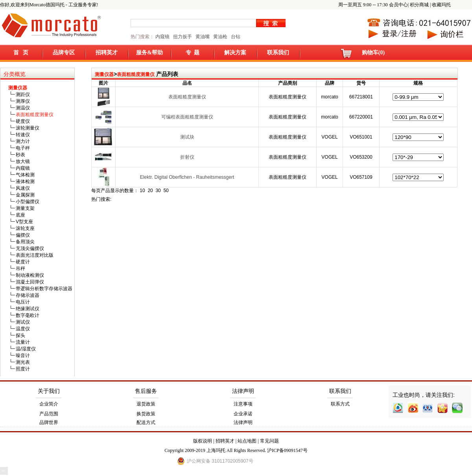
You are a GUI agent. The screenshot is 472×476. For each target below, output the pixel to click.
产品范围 (49, 414)
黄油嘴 (203, 37)
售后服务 (146, 391)
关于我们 (49, 391)
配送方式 (146, 422)
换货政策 (146, 414)
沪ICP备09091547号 (287, 450)
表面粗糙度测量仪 (136, 74)
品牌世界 (49, 422)
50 (166, 191)
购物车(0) (373, 53)
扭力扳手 (183, 37)
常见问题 (269, 441)
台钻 (235, 37)
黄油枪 (220, 37)
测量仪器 (104, 74)
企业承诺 (243, 414)
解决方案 (235, 53)
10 (142, 191)
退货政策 (146, 404)
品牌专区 (64, 53)
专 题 (193, 53)
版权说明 (203, 441)
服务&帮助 (149, 53)
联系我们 (278, 53)
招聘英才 (107, 53)
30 (158, 191)
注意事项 (243, 404)
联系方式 (340, 404)
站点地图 (247, 441)
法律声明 (243, 391)
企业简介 (49, 404)
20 (150, 191)
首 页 (21, 53)
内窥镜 (162, 37)
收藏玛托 (441, 5)
